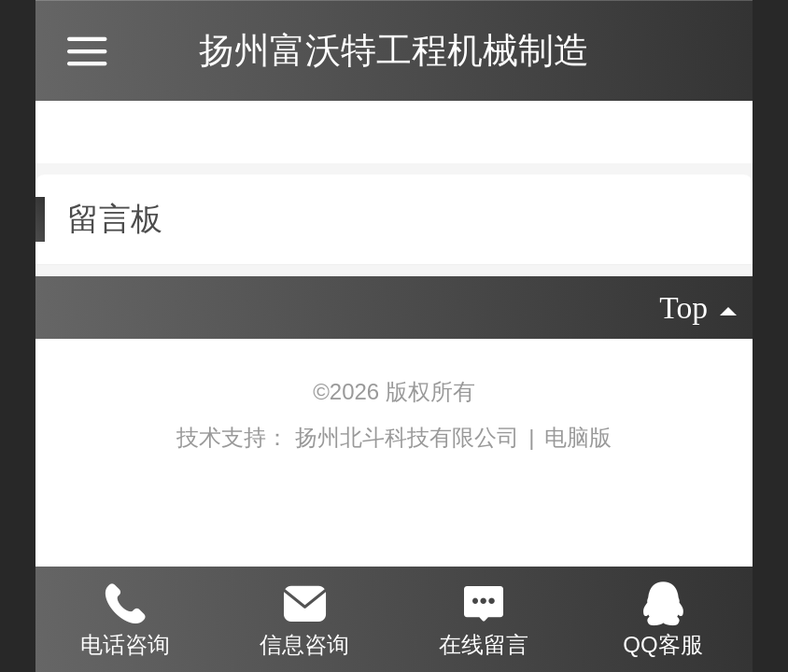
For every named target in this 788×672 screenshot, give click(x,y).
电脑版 (578, 437)
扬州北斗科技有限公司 (410, 437)
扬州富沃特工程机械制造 (394, 50)
